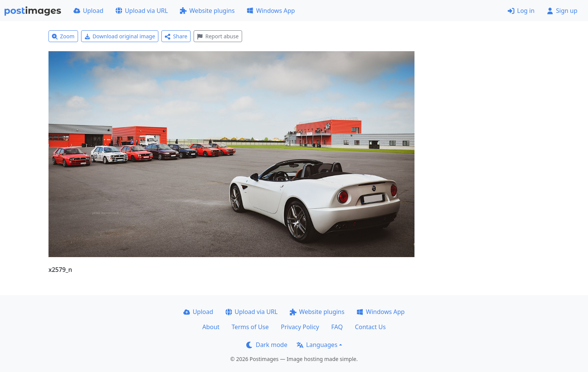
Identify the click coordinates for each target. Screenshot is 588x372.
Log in (521, 11)
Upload (88, 11)
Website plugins (207, 11)
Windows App (271, 11)
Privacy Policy (300, 327)
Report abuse (218, 36)
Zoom (63, 36)
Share (176, 36)
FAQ (337, 327)
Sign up (562, 11)
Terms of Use (250, 327)
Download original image (120, 36)
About (211, 327)
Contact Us (370, 327)
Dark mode (267, 345)
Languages (317, 345)
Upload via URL (142, 11)
